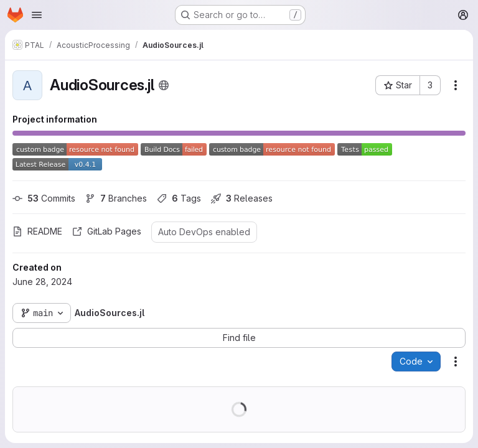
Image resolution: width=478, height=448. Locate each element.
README (37, 231)
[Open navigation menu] (37, 15)
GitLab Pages (107, 231)
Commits (44, 198)
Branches (116, 198)
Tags (179, 198)
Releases (242, 198)
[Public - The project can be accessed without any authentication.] (164, 85)
